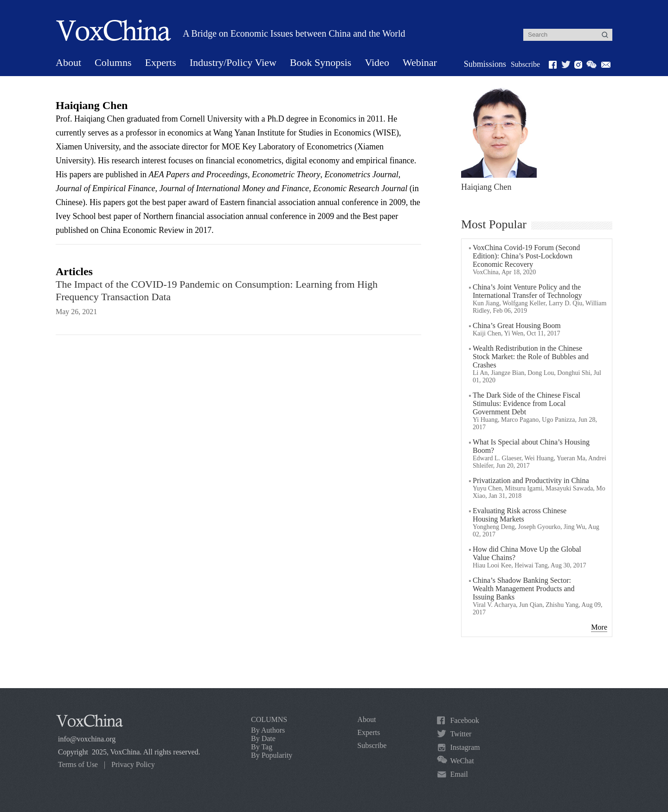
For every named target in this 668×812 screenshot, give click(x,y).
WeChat (462, 761)
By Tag (262, 747)
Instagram (465, 747)
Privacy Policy (133, 764)
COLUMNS (269, 719)
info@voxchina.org (87, 739)
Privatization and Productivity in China (531, 480)
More (599, 627)
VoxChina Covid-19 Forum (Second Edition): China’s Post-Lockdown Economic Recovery (526, 256)
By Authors (268, 730)
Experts (160, 62)
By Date (263, 738)
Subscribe (525, 64)
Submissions (485, 64)
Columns (113, 62)
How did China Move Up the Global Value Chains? (527, 553)
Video (377, 62)
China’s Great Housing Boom (517, 325)
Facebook (464, 720)
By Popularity (272, 755)
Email (459, 774)
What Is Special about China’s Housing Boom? (531, 446)
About (68, 62)
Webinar (420, 62)
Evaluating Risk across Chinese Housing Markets (520, 515)
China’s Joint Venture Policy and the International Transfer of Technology (527, 291)
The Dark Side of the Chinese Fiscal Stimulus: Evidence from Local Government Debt (527, 403)
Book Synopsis (321, 62)
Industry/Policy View (233, 62)
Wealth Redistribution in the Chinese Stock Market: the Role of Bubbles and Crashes (531, 357)
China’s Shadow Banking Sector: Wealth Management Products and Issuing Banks (524, 589)
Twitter (461, 734)
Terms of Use (78, 764)
